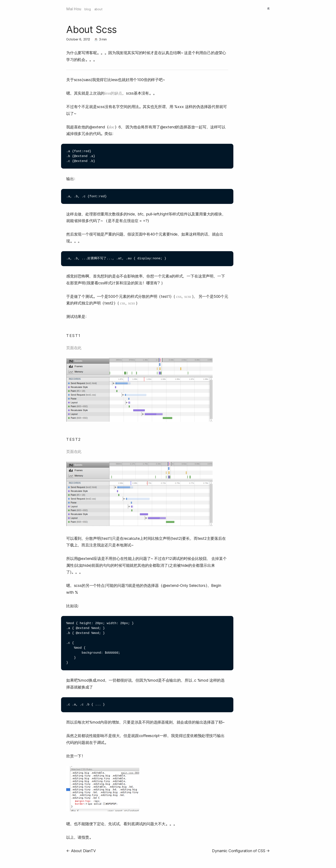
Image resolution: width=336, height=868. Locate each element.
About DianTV (83, 851)
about (98, 9)
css (179, 296)
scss (188, 296)
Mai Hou (74, 9)
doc (112, 127)
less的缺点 (113, 93)
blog (88, 9)
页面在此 (74, 348)
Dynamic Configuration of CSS (238, 851)
